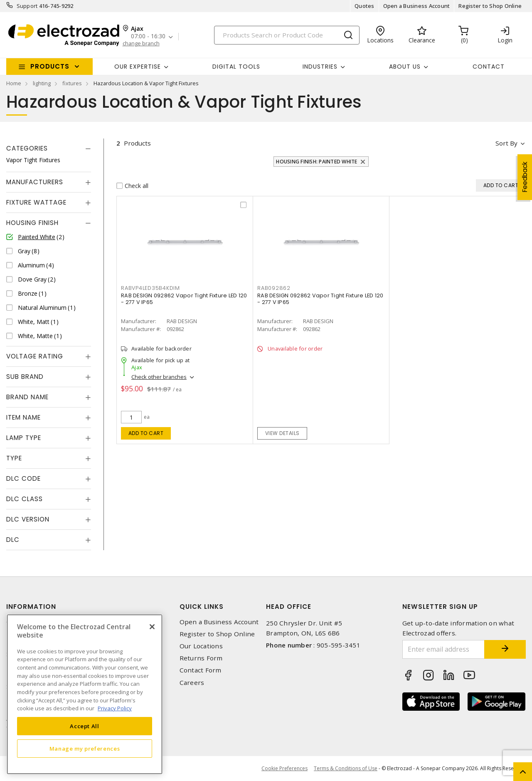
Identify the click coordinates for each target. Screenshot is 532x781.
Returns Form (201, 658)
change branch (141, 43)
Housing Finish (32, 223)
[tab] (49, 148)
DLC (13, 540)
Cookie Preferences (284, 769)
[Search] (287, 35)
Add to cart (146, 433)
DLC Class (25, 499)
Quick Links (202, 607)
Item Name (23, 417)
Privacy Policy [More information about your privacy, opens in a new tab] (115, 708)
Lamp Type (24, 438)
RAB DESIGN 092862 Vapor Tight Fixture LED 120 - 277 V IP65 (184, 299)
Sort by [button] (506, 143)
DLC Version (28, 519)
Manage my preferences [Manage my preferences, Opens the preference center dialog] (85, 749)
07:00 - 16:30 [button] (148, 36)
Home (14, 83)
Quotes (365, 6)
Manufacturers (35, 182)
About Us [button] (405, 67)
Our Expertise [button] (138, 67)
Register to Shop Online (490, 6)
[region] (85, 694)
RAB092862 (274, 288)
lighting (42, 83)
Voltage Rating (35, 356)
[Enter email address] (444, 649)
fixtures (72, 83)
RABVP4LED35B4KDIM (150, 288)
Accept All (85, 726)
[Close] (152, 627)
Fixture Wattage (36, 202)
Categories (27, 148)
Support (27, 6)
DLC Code (23, 478)
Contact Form (201, 670)
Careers (192, 683)
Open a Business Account (417, 6)
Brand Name (27, 397)
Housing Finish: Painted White (316, 162)
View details (282, 433)
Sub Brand (25, 377)
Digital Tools (236, 67)
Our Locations (201, 646)
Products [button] (50, 66)
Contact (489, 67)
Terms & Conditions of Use (346, 768)
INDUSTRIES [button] (320, 67)
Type (14, 458)
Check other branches (159, 377)
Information (31, 607)
